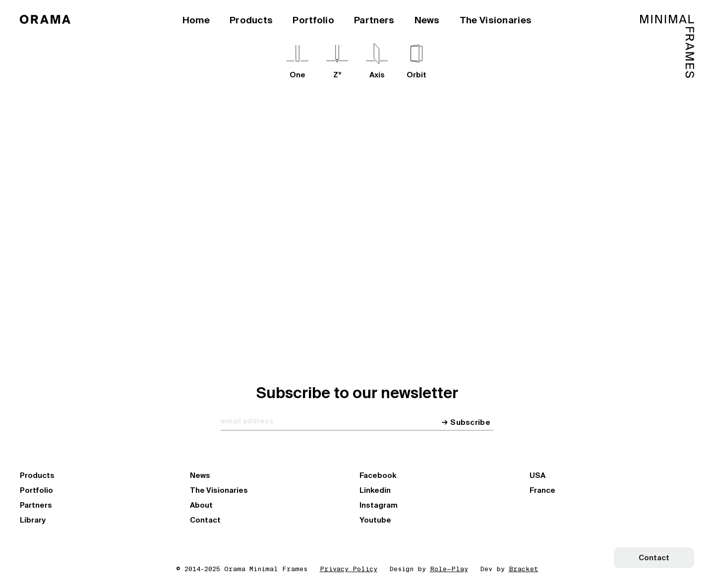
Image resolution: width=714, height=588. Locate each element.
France (542, 490)
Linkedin (375, 490)
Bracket (524, 569)
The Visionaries (496, 20)
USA (537, 475)
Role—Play (449, 569)
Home (196, 20)
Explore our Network (316, 244)
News (427, 20)
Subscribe (470, 423)
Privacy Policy (349, 569)
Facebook (378, 475)
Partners (374, 20)
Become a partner (411, 244)
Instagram (379, 505)
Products (251, 20)
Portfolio (313, 20)
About (201, 505)
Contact (205, 520)
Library (33, 520)
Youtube (375, 520)
